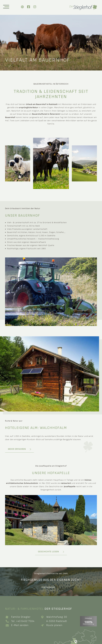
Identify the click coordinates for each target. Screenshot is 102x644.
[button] (9, 292)
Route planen (55, 625)
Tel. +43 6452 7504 (23, 621)
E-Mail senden (20, 625)
